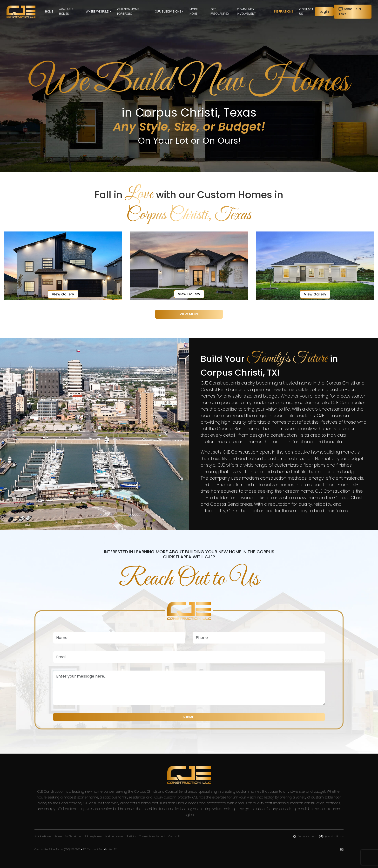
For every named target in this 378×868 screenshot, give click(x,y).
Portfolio (131, 836)
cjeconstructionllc (304, 836)
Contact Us (306, 11)
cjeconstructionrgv (331, 836)
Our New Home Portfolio (128, 11)
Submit (189, 717)
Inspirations (284, 11)
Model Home (194, 11)
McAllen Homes (74, 836)
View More (189, 314)
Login (324, 12)
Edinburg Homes (94, 836)
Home (49, 11)
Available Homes (66, 11)
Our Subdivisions (168, 11)
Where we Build (97, 11)
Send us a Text (350, 11)
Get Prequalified (220, 11)
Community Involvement (246, 11)
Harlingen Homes (114, 836)
